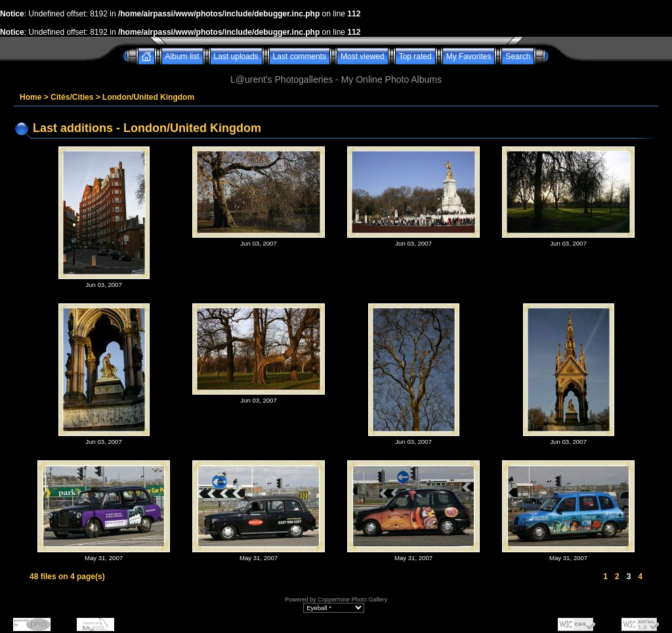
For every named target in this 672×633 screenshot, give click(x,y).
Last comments (300, 56)
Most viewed (363, 56)
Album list (182, 56)
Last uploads (236, 56)
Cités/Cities (72, 97)
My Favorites (469, 56)
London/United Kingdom (148, 97)
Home (31, 97)
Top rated (415, 56)
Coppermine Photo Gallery (352, 600)
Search (518, 56)
